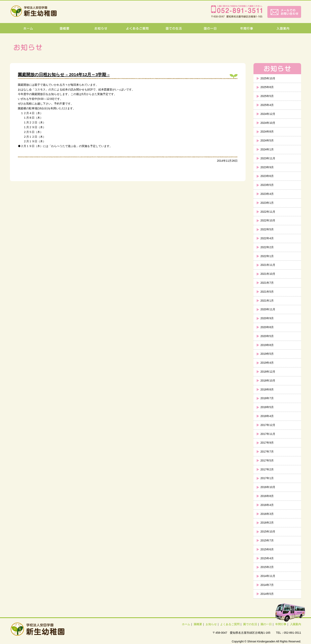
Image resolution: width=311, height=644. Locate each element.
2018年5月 (267, 407)
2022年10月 (268, 220)
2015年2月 (267, 567)
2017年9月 (267, 443)
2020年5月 (267, 336)
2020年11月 (268, 309)
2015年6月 (267, 549)
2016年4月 (267, 505)
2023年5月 (267, 185)
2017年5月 (267, 460)
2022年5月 (267, 229)
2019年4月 (267, 363)
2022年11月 (268, 212)
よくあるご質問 (230, 624)
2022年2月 (267, 247)
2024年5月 (267, 140)
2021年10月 (268, 274)
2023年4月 (267, 194)
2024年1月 (267, 149)
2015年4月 (267, 558)
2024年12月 (268, 114)
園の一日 (266, 624)
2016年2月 (267, 523)
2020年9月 (267, 318)
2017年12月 (268, 425)
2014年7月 (267, 585)
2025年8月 (267, 87)
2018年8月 (267, 389)
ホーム (186, 624)
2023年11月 (268, 158)
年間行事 (281, 624)
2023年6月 (267, 176)
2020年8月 (267, 327)
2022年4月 (267, 238)
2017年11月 (268, 434)
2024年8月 (267, 132)
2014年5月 (267, 594)
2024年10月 (268, 123)
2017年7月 (267, 452)
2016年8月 (267, 496)
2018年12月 (268, 372)
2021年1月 (267, 301)
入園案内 (296, 624)
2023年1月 (267, 203)
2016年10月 (268, 487)
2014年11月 (268, 576)
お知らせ (211, 624)
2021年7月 (267, 283)
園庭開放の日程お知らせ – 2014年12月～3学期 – (64, 74)
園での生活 (250, 624)
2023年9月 (267, 167)
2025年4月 (267, 105)
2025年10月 (268, 78)
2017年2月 (267, 469)
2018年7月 (267, 398)
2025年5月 (267, 96)
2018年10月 (268, 381)
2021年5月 (267, 292)
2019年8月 (267, 345)
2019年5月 (267, 354)
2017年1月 (267, 478)
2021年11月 (268, 265)
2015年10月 (268, 532)
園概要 (198, 624)
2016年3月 (267, 514)
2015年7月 (267, 540)
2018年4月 (267, 416)
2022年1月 (267, 256)
